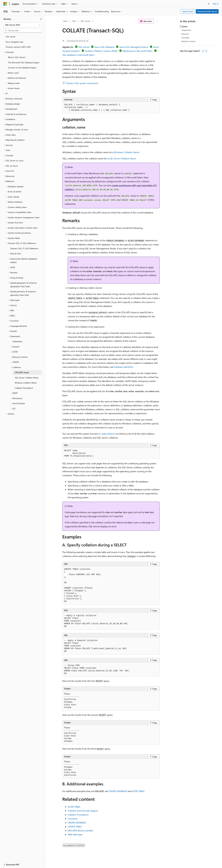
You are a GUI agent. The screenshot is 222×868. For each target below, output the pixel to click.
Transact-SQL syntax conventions (82, 83)
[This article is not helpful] (206, 51)
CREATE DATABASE (118, 791)
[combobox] (23, 25)
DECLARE (80, 830)
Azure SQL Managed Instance (134, 47)
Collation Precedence (78, 815)
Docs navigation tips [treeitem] (15, 42)
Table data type (75, 834)
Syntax (184, 26)
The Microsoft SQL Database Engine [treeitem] (24, 62)
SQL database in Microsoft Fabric (79, 55)
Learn (65, 21)
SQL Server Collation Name (122, 158)
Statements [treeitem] (17, 341)
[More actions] (157, 21)
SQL (74, 21)
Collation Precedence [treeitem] (24, 388)
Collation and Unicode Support (83, 811)
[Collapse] (41, 19)
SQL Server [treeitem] (11, 37)
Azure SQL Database (104, 47)
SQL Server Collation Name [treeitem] (27, 378)
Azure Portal (188, 11)
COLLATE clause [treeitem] (22, 372)
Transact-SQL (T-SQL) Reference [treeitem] (24, 248)
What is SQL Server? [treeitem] (17, 57)
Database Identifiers (124, 367)
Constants (73, 819)
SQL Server (85, 21)
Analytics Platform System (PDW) (101, 51)
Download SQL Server (207, 11)
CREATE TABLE (75, 826)
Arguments (186, 30)
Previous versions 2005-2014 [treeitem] (18, 47)
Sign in (216, 4)
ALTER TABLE (138, 791)
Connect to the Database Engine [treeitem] (22, 68)
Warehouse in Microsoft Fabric (138, 51)
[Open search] (209, 4)
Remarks (185, 34)
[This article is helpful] (203, 51)
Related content (188, 41)
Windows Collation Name (127, 152)
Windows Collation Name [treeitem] (26, 383)
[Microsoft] (5, 4)
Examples (185, 38)
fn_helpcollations (107, 434)
